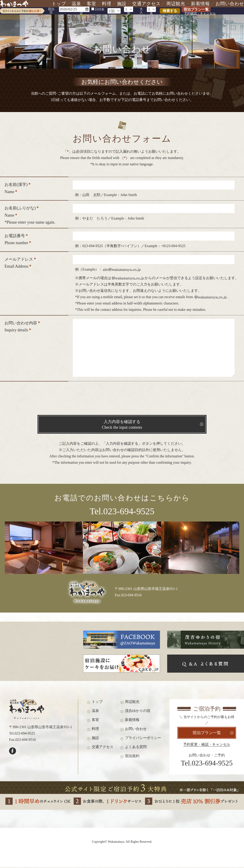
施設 (122, 4)
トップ (59, 4)
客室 (91, 4)
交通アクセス (146, 4)
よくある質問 (136, 748)
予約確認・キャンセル (200, 14)
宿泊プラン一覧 (196, 9)
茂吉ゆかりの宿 (138, 712)
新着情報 (200, 4)
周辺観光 (176, 4)
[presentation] (122, 399)
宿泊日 (51, 11)
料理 (107, 4)
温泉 (76, 4)
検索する (170, 11)
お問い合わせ (230, 4)
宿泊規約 (132, 757)
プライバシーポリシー (143, 739)
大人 (141, 11)
